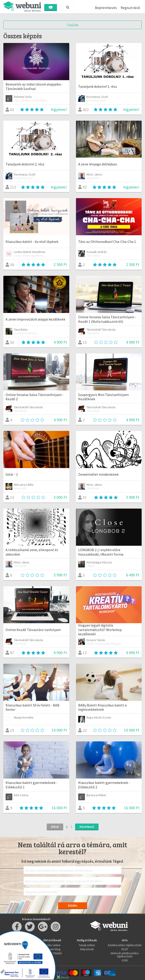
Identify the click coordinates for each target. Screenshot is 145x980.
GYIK (125, 960)
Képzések (87, 949)
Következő (87, 827)
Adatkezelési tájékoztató (125, 945)
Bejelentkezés (106, 8)
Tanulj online (87, 945)
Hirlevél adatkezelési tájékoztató (125, 955)
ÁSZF (125, 949)
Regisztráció (130, 8)
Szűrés (72, 25)
